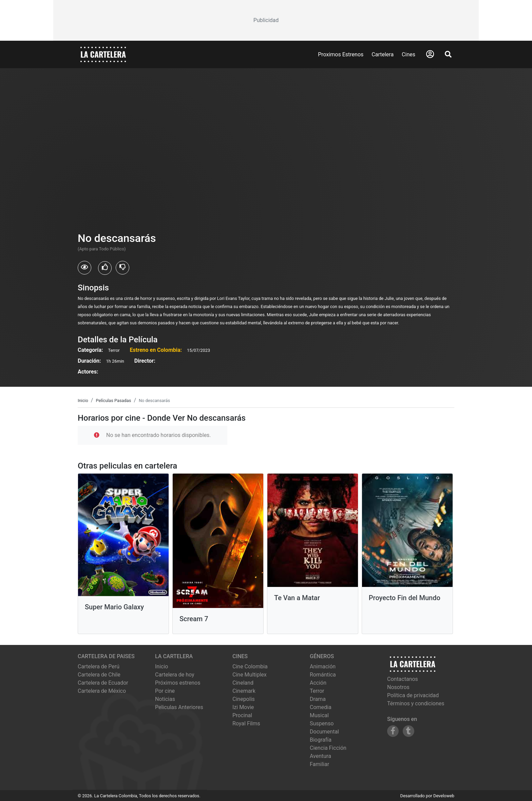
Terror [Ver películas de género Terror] (317, 691)
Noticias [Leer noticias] (165, 699)
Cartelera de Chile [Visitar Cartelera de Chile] (99, 675)
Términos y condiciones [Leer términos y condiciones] (416, 703)
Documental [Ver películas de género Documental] (324, 732)
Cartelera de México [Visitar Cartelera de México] (102, 691)
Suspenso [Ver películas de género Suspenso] (322, 723)
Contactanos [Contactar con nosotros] (403, 679)
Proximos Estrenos (341, 54)
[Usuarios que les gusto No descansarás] (105, 268)
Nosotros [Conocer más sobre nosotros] (398, 687)
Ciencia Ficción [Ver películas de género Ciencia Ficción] (328, 748)
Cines (408, 54)
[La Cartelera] (103, 54)
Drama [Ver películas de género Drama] (318, 699)
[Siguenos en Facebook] (393, 731)
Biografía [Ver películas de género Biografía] (321, 740)
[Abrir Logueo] (430, 54)
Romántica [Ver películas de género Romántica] (323, 675)
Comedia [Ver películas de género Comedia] (321, 707)
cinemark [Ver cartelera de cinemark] (244, 691)
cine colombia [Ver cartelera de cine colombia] (250, 666)
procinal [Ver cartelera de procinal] (242, 715)
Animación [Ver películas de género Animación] (323, 666)
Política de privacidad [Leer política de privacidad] (413, 695)
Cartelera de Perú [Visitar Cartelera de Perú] (99, 666)
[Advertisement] (266, 20)
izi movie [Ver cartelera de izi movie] (243, 707)
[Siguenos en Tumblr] (408, 731)
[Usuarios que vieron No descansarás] (84, 268)
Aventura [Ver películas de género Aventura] (320, 756)
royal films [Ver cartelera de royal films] (246, 723)
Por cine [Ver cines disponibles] (165, 691)
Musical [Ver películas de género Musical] (319, 715)
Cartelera (383, 54)
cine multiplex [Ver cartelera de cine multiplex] (250, 675)
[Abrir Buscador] (448, 54)
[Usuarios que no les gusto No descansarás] (122, 268)
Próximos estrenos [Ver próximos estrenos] (178, 683)
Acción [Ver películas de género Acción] (318, 683)
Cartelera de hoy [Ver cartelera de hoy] (175, 675)
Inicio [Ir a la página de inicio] (161, 666)
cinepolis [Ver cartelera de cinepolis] (244, 699)
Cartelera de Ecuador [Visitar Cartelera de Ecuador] (103, 683)
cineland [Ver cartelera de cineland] (243, 683)
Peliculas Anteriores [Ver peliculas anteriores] (179, 707)
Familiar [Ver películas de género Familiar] (319, 764)
